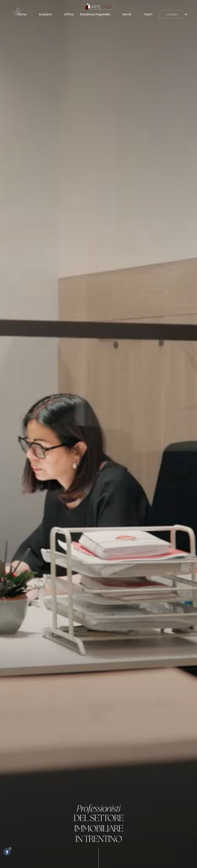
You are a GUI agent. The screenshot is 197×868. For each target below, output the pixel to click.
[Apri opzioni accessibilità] (7, 852)
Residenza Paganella (94, 14)
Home (21, 14)
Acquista (44, 14)
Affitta (68, 14)
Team (147, 14)
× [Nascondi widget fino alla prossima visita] (10, 849)
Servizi (126, 14)
